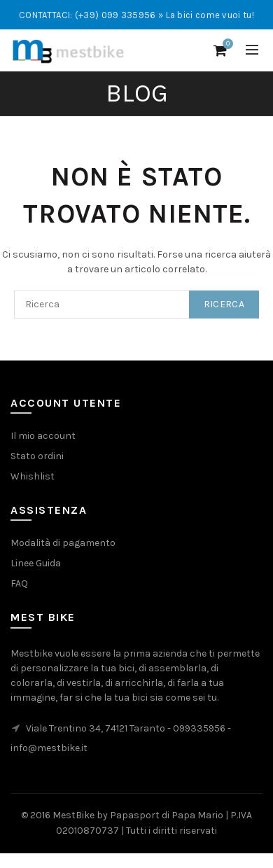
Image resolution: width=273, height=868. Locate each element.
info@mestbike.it (49, 748)
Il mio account (43, 436)
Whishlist (33, 476)
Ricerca (224, 304)
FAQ (19, 583)
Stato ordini (37, 456)
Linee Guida (36, 563)
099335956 (199, 728)
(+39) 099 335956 (115, 15)
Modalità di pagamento (63, 543)
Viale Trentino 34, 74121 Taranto (96, 728)
